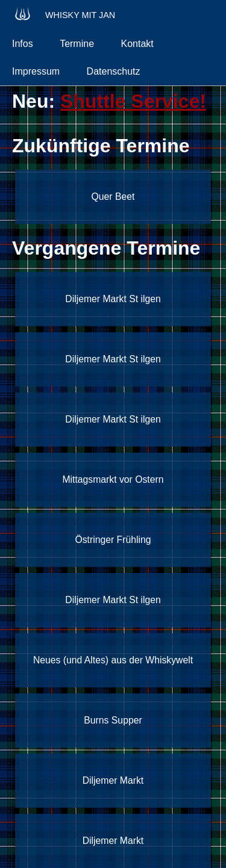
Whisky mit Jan (64, 14)
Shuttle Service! (133, 101)
